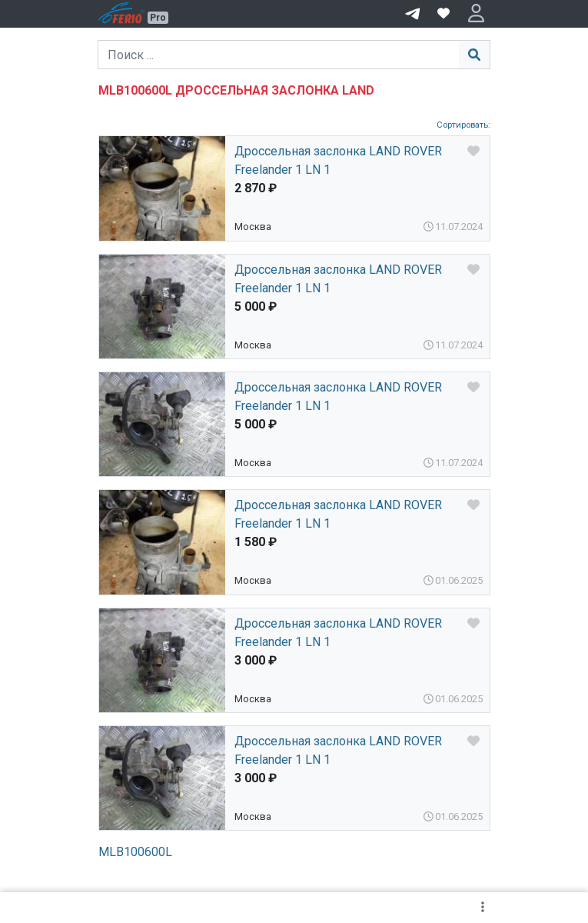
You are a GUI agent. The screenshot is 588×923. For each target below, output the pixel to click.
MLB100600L (135, 852)
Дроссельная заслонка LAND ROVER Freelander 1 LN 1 (338, 160)
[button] (476, 14)
